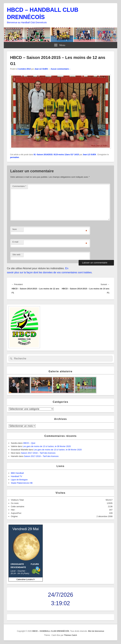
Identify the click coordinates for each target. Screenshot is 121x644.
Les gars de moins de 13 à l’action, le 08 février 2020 (47, 446)
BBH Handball (17, 473)
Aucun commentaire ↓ (61, 69)
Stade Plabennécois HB (22, 483)
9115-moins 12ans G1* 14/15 (66, 155)
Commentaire (19, 186)
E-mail (15, 242)
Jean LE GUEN (41, 69)
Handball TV (16, 476)
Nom (15, 229)
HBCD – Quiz (29, 443)
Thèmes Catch (70, 635)
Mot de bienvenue (96, 631)
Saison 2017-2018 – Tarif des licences (38, 453)
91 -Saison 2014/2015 (43, 155)
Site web (16, 255)
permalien (15, 157)
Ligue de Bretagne (19, 480)
